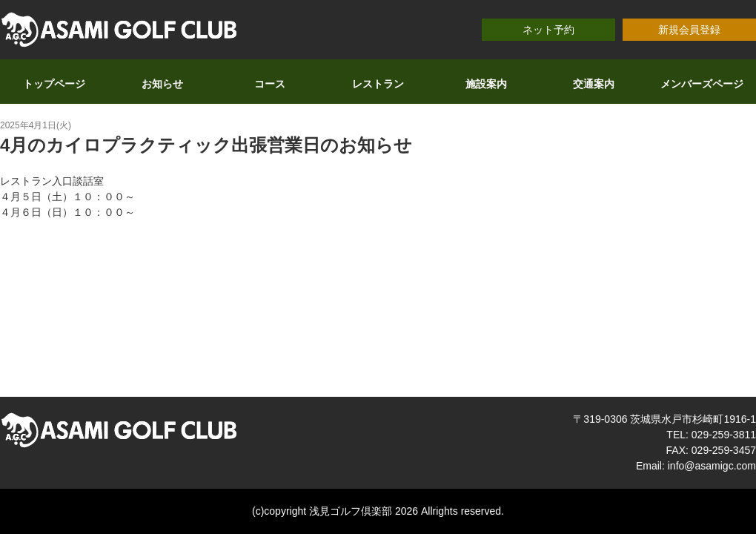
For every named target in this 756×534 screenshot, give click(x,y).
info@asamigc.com (712, 466)
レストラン (378, 84)
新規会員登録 (689, 30)
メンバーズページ (702, 84)
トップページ (54, 84)
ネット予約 (548, 30)
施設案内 (486, 84)
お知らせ (162, 84)
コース (270, 84)
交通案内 (594, 84)
